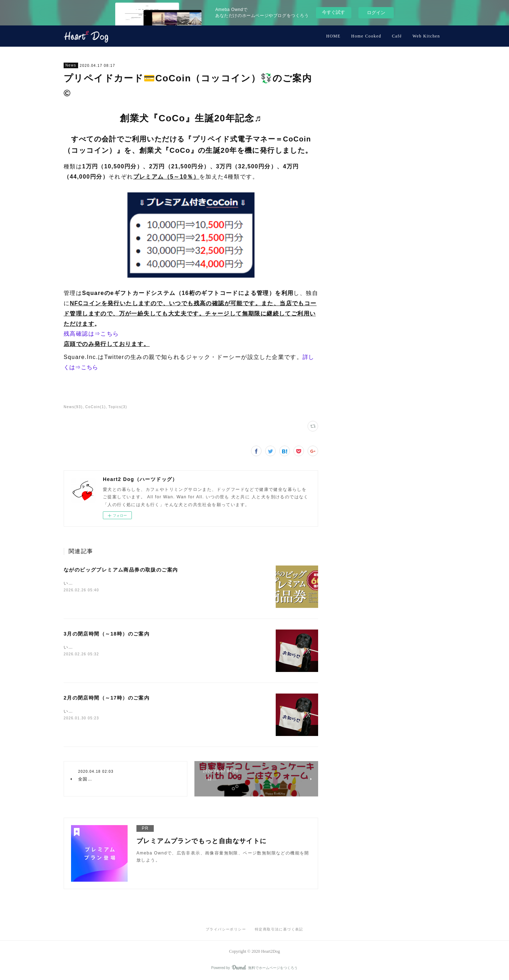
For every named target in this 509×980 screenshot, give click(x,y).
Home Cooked (366, 36)
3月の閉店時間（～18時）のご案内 (107, 634)
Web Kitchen (426, 36)
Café (397, 36)
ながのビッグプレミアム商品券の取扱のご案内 (121, 570)
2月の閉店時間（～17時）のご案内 (107, 698)
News (71, 65)
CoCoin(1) (95, 407)
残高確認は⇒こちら (91, 334)
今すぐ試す (334, 12)
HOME (334, 36)
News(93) (73, 407)
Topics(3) (118, 407)
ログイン (376, 13)
